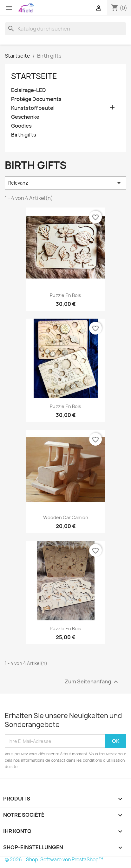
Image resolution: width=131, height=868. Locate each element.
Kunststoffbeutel (33, 108)
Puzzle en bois (65, 295)
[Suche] (65, 29)
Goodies (21, 126)
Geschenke (25, 117)
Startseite (34, 76)
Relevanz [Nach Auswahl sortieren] (65, 183)
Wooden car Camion (66, 517)
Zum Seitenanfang (92, 682)
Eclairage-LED (29, 90)
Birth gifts (24, 135)
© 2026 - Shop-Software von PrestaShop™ (54, 860)
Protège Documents (36, 99)
